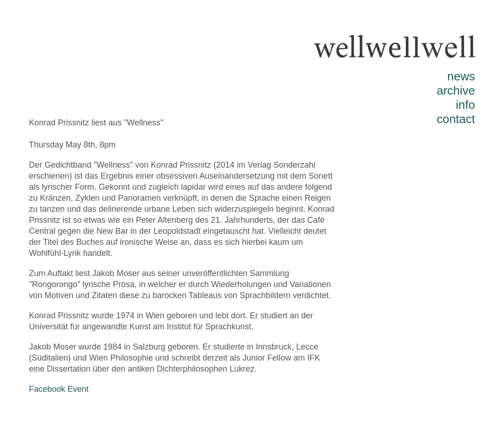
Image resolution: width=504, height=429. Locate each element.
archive (456, 90)
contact (456, 119)
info (465, 105)
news (461, 76)
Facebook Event (59, 389)
